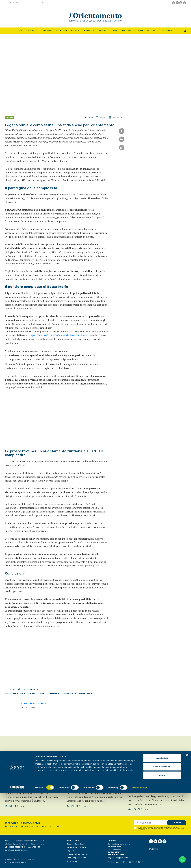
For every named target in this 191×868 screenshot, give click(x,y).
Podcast (152, 31)
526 (70, 806)
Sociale (139, 31)
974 (132, 809)
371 (8, 806)
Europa (113, 31)
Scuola (75, 31)
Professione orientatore (78, 694)
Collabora (166, 31)
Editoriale (31, 31)
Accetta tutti (162, 833)
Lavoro (102, 31)
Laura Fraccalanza (33, 703)
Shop (19, 31)
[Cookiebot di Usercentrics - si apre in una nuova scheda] (17, 863)
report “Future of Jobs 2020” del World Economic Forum (59, 335)
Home (38, 3)
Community (46, 31)
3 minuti (143, 809)
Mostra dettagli (140, 863)
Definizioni (62, 31)
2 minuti (19, 806)
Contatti (53, 3)
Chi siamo (45, 3)
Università (88, 31)
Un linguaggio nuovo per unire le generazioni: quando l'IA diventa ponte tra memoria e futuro (157, 788)
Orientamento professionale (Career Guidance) (32, 694)
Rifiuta (162, 851)
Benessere (126, 31)
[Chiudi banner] (187, 830)
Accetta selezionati (162, 842)
